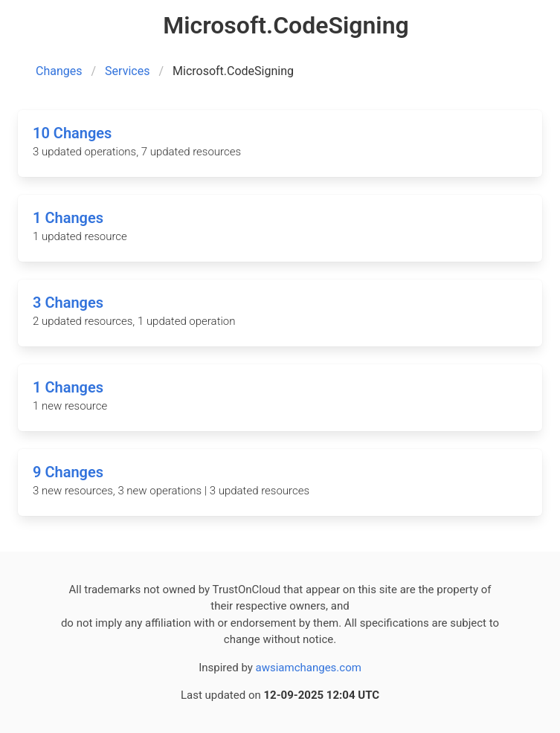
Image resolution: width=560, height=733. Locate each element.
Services (127, 71)
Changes (59, 71)
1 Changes (68, 218)
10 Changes (72, 133)
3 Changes (68, 303)
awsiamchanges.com (309, 668)
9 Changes (68, 472)
